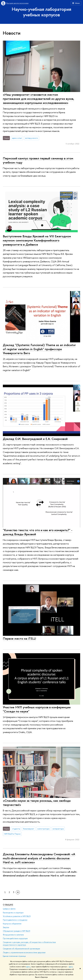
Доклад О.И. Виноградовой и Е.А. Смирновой (35, 439)
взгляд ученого (32, 138)
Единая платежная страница (14, 956)
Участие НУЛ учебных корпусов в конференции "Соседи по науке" (37, 709)
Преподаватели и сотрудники (15, 920)
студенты (16, 829)
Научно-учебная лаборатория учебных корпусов (41, 12)
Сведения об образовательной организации (21, 949)
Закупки (6, 927)
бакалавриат (29, 829)
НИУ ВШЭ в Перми (12, 834)
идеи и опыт (17, 138)
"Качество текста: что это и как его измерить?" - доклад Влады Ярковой (38, 532)
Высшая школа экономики (17, 3)
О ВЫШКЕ (8, 905)
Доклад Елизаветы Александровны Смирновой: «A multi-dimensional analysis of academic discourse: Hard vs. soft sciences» (39, 858)
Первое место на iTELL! (19, 638)
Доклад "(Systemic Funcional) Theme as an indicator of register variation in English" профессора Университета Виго (39, 349)
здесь (28, 967)
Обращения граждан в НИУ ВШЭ (17, 931)
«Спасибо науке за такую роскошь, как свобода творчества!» (37, 803)
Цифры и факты (9, 909)
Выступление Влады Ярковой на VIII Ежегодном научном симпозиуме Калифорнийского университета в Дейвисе (37, 240)
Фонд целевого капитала (13, 935)
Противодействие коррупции (15, 938)
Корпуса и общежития (12, 923)
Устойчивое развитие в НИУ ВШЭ (17, 916)
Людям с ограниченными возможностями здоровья (24, 952)
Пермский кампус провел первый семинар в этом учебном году (38, 160)
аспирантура (58, 829)
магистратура (43, 829)
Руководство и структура (13, 912)
